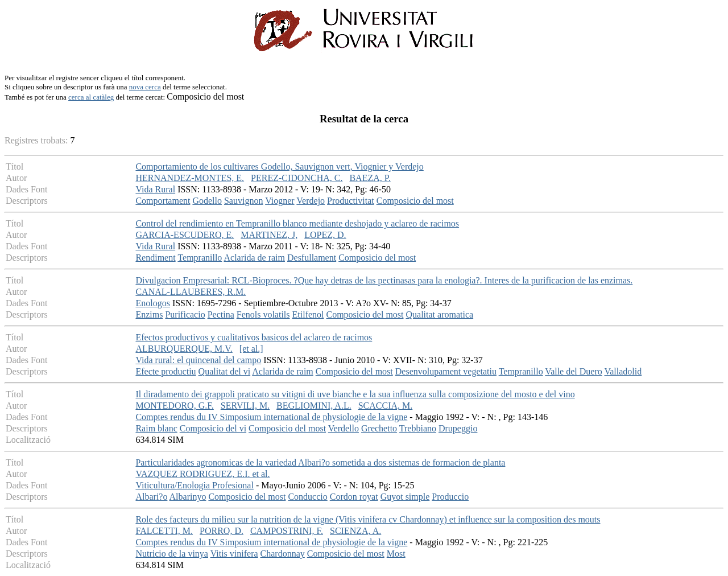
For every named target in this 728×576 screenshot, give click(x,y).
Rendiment (155, 258)
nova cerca (145, 87)
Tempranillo (200, 258)
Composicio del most (415, 201)
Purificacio (185, 314)
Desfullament (312, 258)
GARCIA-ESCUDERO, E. (185, 235)
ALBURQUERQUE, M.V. (184, 349)
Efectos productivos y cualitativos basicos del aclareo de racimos (254, 337)
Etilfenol (308, 314)
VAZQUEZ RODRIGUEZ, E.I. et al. (202, 474)
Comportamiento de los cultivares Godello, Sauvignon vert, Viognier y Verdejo (279, 166)
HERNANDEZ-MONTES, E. (190, 178)
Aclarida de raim (254, 258)
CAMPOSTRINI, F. (287, 531)
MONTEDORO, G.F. (174, 406)
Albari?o (151, 497)
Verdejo (311, 201)
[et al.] (251, 349)
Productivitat (351, 201)
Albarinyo (188, 497)
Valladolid (623, 371)
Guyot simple (405, 497)
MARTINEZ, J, (269, 235)
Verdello (344, 428)
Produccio (450, 497)
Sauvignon (243, 201)
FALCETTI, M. (164, 531)
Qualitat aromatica (440, 314)
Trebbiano (418, 428)
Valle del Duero (573, 371)
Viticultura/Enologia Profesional (194, 485)
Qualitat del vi (225, 371)
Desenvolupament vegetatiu (446, 371)
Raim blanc (156, 428)
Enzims (149, 314)
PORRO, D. (222, 531)
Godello (207, 201)
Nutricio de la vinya (172, 554)
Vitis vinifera (234, 554)
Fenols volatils (263, 314)
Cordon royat (354, 497)
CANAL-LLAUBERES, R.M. (191, 292)
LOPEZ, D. (325, 235)
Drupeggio (458, 428)
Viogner (280, 201)
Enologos (152, 303)
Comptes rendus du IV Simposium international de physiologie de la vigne (271, 417)
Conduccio (307, 497)
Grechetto (379, 428)
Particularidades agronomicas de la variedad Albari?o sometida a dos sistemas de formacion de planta (320, 462)
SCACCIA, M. (386, 406)
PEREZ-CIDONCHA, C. (297, 178)
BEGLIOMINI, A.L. (314, 406)
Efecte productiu (166, 371)
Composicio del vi (213, 428)
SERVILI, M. (245, 406)
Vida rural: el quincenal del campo (198, 360)
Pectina (221, 314)
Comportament (163, 201)
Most (396, 554)
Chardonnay (283, 554)
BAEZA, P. (370, 178)
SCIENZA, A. (355, 531)
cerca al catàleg (91, 97)
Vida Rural (155, 189)
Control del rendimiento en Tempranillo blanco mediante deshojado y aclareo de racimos (297, 223)
